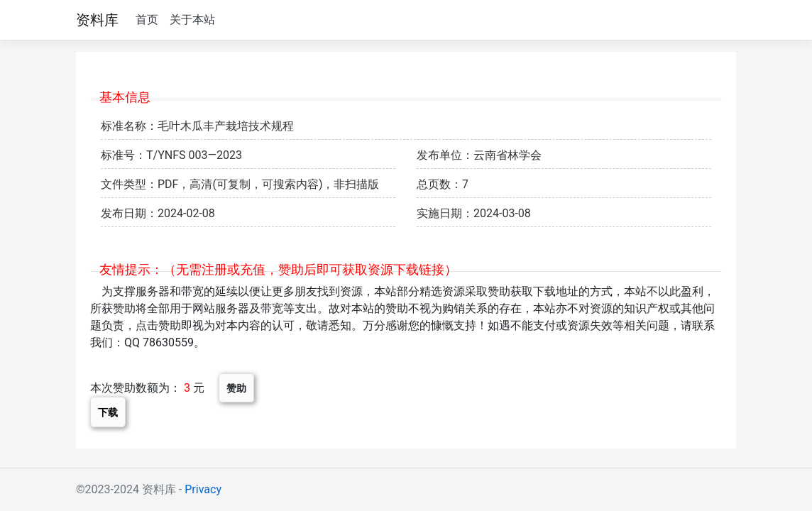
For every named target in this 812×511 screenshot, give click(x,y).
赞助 (236, 388)
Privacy (203, 489)
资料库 (97, 20)
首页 (147, 20)
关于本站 (192, 20)
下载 (108, 412)
